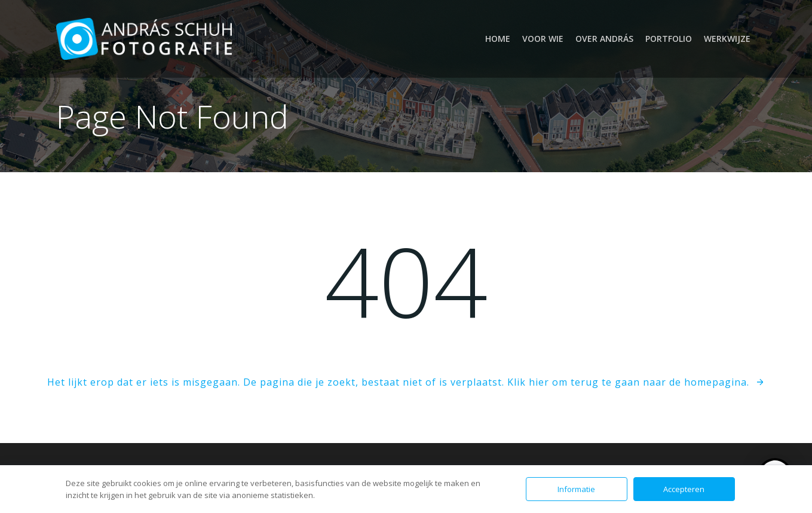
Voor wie (543, 39)
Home (498, 39)
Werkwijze (727, 39)
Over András (604, 39)
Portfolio (669, 39)
